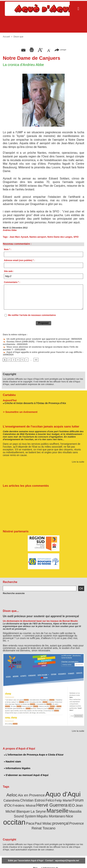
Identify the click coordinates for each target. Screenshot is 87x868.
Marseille (41, 807)
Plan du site (34, 861)
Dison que (18, 37)
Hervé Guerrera (42, 802)
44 (35, 359)
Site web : (9, 271)
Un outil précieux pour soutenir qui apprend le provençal (33, 339)
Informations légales (17, 766)
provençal (25, 819)
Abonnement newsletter (9, 861)
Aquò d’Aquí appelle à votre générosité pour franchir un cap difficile (39, 351)
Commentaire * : (12, 282)
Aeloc (15, 793)
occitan (48, 814)
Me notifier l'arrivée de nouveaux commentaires (32, 315)
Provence (40, 820)
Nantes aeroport (37, 237)
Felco (45, 797)
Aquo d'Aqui (61, 792)
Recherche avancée (13, 592)
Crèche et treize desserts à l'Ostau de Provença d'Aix (34, 402)
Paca (63, 815)
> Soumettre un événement (19, 410)
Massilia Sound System (67, 808)
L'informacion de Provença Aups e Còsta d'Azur (33, 753)
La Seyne (23, 808)
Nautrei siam (12, 760)
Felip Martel (57, 798)
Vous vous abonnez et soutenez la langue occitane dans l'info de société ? (42, 346)
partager (60, 50)
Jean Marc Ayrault (19, 237)
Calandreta (10, 798)
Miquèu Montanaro (18, 815)
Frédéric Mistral (17, 802)
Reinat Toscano (58, 820)
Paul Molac (75, 815)
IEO (60, 802)
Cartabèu (9, 394)
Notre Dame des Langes (58, 237)
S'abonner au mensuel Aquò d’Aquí (25, 773)
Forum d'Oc (75, 797)
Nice (34, 815)
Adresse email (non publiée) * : (19, 260)
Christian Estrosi (30, 797)
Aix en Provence (32, 793)
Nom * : (8, 249)
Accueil (6, 37)
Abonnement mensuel (23, 861)
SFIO (74, 237)
